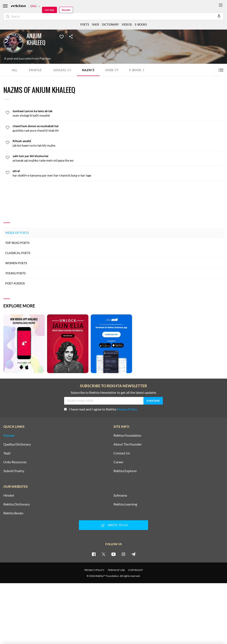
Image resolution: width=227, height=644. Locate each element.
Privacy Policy (127, 409)
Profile (35, 70)
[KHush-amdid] (118, 143)
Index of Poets (17, 233)
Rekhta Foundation (127, 435)
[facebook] (94, 554)
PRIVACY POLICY (94, 570)
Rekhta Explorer (125, 471)
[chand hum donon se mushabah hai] (118, 128)
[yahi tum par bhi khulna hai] (118, 158)
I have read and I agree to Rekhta (101, 409)
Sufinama (120, 495)
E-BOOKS (141, 24)
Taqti (7, 453)
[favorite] (8, 113)
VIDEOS (127, 24)
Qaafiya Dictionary (17, 444)
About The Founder (128, 444)
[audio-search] (219, 16)
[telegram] (133, 554)
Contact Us (122, 453)
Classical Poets (18, 253)
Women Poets (16, 263)
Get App (49, 10)
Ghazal (62, 70)
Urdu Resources (15, 462)
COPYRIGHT (135, 570)
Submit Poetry (14, 471)
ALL (15, 70)
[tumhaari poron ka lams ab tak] (118, 113)
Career (118, 462)
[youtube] (113, 554)
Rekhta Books (13, 513)
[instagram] (123, 554)
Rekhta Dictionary (17, 504)
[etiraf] (118, 173)
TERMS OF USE (116, 570)
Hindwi (9, 495)
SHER (95, 24)
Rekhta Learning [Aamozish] (125, 504)
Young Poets (15, 273)
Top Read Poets (17, 243)
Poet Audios (15, 283)
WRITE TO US (113, 525)
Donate (66, 10)
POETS (85, 24)
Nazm (88, 70)
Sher (112, 70)
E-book (137, 70)
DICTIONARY (110, 24)
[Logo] (18, 6)
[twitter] (104, 554)
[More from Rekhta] (221, 5)
